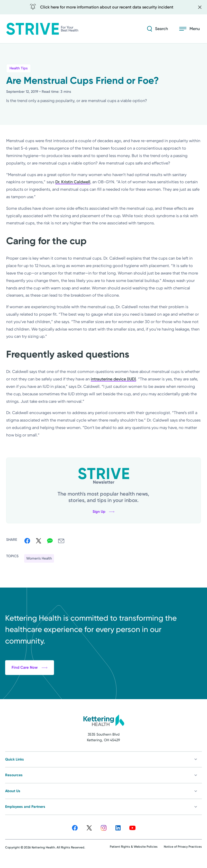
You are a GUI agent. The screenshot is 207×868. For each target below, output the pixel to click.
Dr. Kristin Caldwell (73, 182)
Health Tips (19, 68)
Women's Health (39, 558)
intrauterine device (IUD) (113, 379)
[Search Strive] (157, 29)
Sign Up (103, 512)
